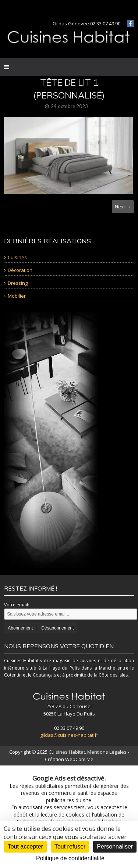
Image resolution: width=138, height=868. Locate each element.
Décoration (20, 270)
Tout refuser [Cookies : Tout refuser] (70, 847)
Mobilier (17, 296)
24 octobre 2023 (69, 106)
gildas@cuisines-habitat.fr (69, 735)
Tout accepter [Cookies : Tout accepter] (25, 847)
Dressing (18, 283)
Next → (123, 207)
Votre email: (17, 605)
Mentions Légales (107, 752)
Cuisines (17, 257)
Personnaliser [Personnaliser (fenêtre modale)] (115, 847)
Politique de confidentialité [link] (70, 858)
